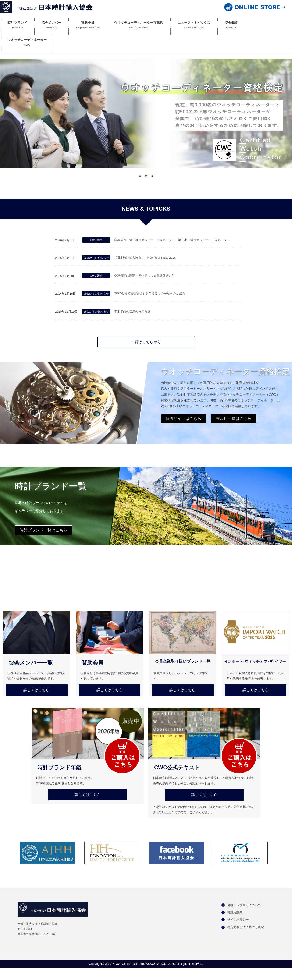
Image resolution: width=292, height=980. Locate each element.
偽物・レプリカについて (244, 905)
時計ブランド (17, 26)
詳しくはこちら (36, 690)
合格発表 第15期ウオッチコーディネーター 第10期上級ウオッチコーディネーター (172, 240)
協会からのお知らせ (96, 258)
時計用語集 (235, 912)
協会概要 (231, 26)
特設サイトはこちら (183, 419)
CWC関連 (96, 240)
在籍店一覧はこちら (234, 419)
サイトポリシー (238, 920)
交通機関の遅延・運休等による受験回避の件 (144, 276)
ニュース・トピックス (194, 26)
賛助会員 (88, 26)
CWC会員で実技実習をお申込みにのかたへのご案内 (150, 293)
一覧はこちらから (146, 342)
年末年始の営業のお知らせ (132, 311)
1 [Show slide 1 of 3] (140, 177)
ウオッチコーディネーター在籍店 (139, 26)
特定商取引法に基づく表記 (246, 927)
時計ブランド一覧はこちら (43, 530)
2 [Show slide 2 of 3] (146, 177)
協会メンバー (51, 26)
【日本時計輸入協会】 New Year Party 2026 (145, 258)
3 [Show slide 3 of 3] (152, 177)
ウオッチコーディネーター (27, 43)
